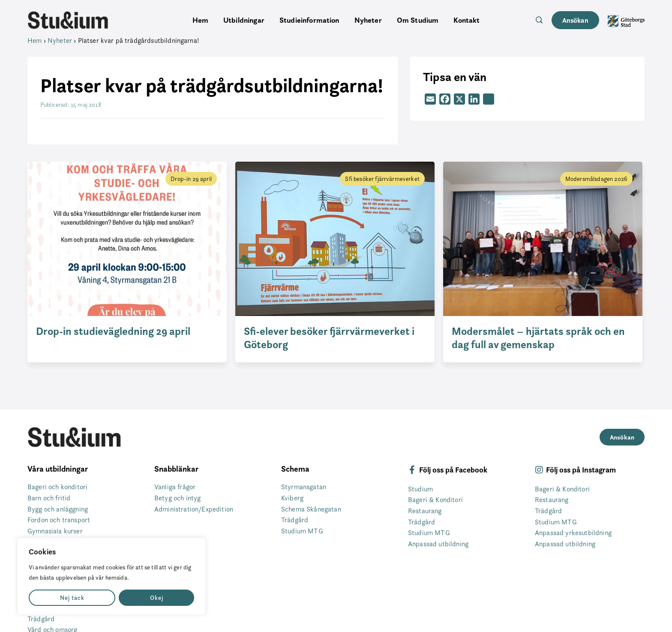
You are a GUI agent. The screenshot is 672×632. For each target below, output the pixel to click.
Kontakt (466, 20)
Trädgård (41, 619)
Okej (157, 598)
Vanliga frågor (175, 487)
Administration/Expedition (194, 509)
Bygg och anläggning (58, 509)
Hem (200, 20)
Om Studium (418, 20)
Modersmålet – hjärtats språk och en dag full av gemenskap (538, 338)
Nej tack (72, 598)
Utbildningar (244, 20)
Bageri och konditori (57, 487)
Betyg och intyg (177, 498)
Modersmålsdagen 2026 (596, 179)
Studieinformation (309, 20)
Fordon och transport (59, 520)
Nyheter (368, 20)
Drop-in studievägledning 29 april (113, 331)
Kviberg (292, 498)
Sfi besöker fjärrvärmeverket (382, 179)
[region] (111, 576)
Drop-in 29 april (191, 179)
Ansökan (575, 20)
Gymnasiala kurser (55, 531)
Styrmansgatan (304, 487)
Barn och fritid (49, 498)
